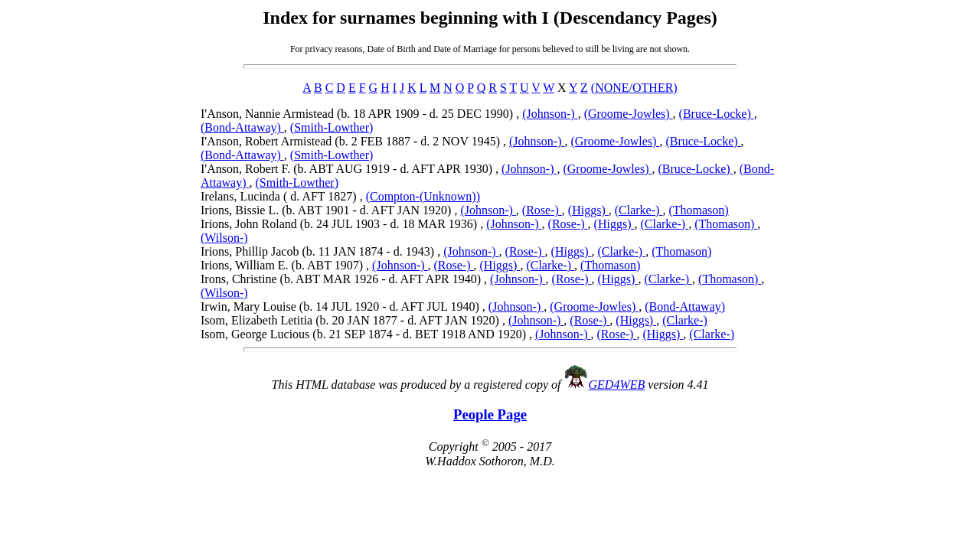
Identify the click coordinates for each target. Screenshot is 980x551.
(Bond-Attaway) (242, 127)
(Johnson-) (550, 114)
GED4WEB (617, 385)
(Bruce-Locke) (717, 114)
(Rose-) (542, 210)
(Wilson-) (224, 238)
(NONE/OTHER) (634, 88)
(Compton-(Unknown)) (423, 196)
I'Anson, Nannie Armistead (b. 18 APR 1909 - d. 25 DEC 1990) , (361, 114)
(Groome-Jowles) (629, 114)
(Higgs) (588, 210)
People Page (490, 414)
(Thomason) (698, 210)
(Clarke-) (639, 210)
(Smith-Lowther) (332, 127)
